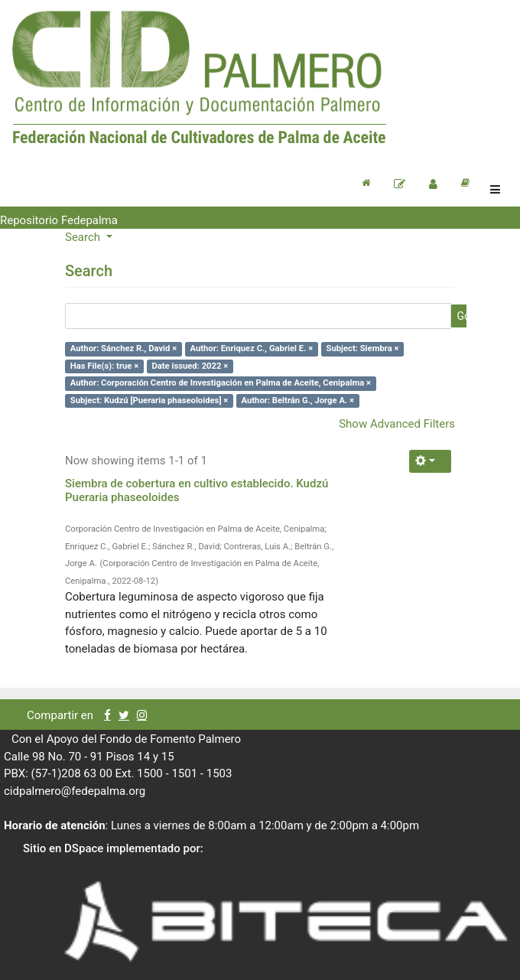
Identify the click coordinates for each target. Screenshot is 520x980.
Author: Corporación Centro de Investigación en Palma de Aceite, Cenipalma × (221, 383)
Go (463, 316)
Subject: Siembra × (362, 348)
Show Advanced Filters (397, 424)
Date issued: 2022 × (190, 366)
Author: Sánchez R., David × (123, 348)
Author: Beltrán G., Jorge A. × (298, 400)
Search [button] (84, 237)
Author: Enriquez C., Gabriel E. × (251, 348)
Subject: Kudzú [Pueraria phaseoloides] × (149, 400)
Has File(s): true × (104, 366)
